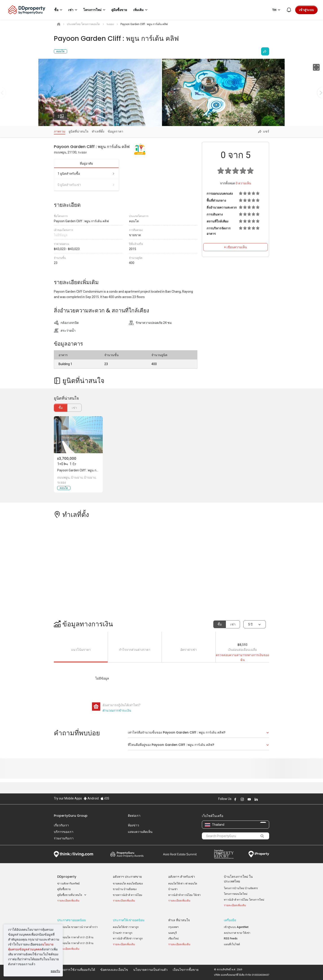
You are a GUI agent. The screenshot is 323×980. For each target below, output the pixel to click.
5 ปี (250, 624)
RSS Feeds (231, 939)
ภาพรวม (60, 131)
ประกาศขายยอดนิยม (72, 920)
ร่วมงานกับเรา (64, 838)
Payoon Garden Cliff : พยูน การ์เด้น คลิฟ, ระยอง (90, 470)
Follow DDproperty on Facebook (235, 799)
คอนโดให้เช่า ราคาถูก (126, 927)
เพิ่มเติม (141, 10)
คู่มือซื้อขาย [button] (119, 10)
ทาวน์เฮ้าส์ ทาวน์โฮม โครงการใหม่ (244, 900)
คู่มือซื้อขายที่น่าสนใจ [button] (72, 895)
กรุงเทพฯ (173, 927)
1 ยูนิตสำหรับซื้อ (86, 174)
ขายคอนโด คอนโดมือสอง (128, 884)
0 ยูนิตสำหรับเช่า (86, 185)
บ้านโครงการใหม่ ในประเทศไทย (238, 879)
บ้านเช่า (173, 889)
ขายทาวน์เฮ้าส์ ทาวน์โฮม (128, 895)
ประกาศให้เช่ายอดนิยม (129, 920)
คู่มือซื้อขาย (64, 889)
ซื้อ (61, 408)
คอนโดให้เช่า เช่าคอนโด (183, 884)
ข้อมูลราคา (115, 131)
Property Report (224, 854)
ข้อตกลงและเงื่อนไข (114, 970)
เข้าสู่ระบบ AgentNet (236, 927)
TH (277, 10)
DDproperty (67, 877)
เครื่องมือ (230, 920)
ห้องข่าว (133, 825)
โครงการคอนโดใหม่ (236, 894)
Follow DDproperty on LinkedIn (256, 799)
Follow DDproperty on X (262, 799)
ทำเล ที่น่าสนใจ (179, 920)
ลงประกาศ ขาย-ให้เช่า (237, 933)
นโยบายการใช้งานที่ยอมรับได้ (74, 970)
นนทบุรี (172, 933)
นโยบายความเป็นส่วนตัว (150, 970)
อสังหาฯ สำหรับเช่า (182, 877)
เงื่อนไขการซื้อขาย (186, 970)
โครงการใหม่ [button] (95, 10)
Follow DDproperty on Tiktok (267, 799)
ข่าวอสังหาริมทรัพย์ (68, 884)
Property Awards (127, 854)
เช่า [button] (73, 10)
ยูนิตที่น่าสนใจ (79, 131)
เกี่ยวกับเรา (61, 825)
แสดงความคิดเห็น (140, 832)
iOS (105, 798)
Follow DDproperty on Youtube (249, 799)
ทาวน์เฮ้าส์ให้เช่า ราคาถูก (128, 939)
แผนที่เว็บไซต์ (232, 944)
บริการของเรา (64, 832)
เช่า (233, 624)
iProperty (259, 854)
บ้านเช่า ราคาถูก (123, 933)
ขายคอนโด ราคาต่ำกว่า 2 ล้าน (75, 937)
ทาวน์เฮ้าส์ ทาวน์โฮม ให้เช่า (184, 895)
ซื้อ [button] (59, 10)
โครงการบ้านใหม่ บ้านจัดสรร (241, 888)
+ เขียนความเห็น (236, 247)
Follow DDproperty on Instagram (242, 799)
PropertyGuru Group (71, 816)
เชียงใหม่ (174, 939)
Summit (180, 854)
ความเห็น (243, 183)
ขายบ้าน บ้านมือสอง (125, 889)
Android (91, 798)
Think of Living (73, 854)
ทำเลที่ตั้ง (98, 131)
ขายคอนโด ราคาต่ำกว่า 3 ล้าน (75, 943)
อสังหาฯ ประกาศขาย (127, 877)
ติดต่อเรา (134, 816)
